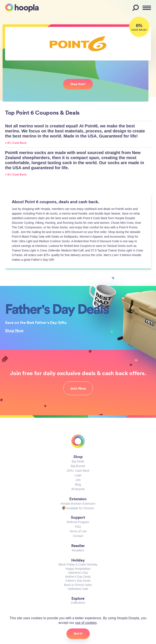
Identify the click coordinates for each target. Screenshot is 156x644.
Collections (78, 603)
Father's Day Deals (78, 581)
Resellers (78, 550)
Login (78, 475)
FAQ (78, 527)
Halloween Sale (78, 589)
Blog (78, 484)
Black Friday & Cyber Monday (78, 564)
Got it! (78, 634)
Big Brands (78, 466)
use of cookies (86, 623)
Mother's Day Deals (78, 577)
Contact (78, 536)
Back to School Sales (78, 585)
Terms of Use (78, 531)
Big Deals (78, 461)
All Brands (78, 489)
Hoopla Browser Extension (78, 504)
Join (78, 480)
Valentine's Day (78, 573)
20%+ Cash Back (78, 471)
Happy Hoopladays (78, 569)
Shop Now (14, 330)
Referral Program (78, 522)
